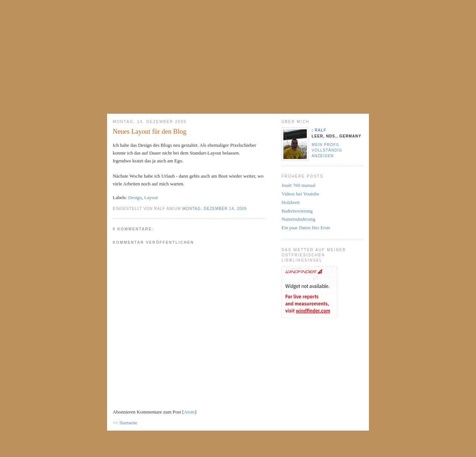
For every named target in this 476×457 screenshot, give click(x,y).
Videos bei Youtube (300, 194)
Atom (189, 412)
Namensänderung (298, 219)
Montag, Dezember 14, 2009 (214, 209)
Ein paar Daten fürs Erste (306, 228)
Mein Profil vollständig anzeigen (327, 150)
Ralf (320, 130)
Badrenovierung (297, 211)
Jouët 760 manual (299, 185)
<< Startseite (125, 423)
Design (135, 197)
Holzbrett (291, 202)
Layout (151, 197)
